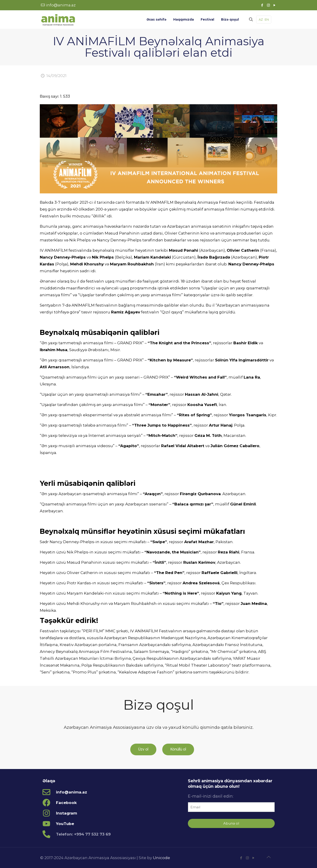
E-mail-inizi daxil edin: (211, 796)
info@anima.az (61, 5)
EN (267, 19)
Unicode (161, 858)
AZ (261, 19)
